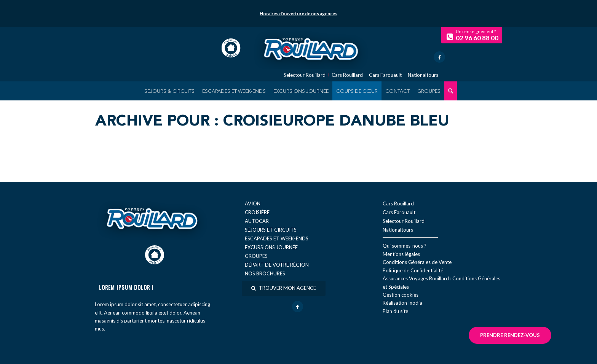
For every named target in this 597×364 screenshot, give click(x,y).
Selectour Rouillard (305, 75)
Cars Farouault (385, 75)
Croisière (257, 212)
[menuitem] (169, 91)
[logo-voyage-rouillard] (311, 48)
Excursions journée (271, 247)
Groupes (256, 256)
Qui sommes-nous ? (405, 246)
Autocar (257, 221)
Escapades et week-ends (277, 238)
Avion (253, 203)
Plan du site (395, 311)
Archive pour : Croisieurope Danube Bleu (272, 122)
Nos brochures (265, 273)
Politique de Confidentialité (413, 270)
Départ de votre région (277, 265)
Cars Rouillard (347, 75)
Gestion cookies (401, 295)
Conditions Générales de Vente (417, 262)
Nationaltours (423, 75)
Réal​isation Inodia (402, 303)
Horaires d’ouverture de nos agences (298, 14)
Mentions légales (401, 254)
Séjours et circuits (271, 230)
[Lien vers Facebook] (439, 57)
